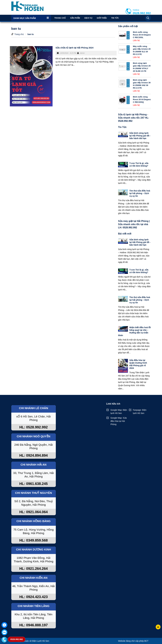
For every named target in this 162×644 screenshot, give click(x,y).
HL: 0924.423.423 (33, 597)
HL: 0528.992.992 (33, 427)
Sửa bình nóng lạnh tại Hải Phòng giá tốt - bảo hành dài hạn (140, 136)
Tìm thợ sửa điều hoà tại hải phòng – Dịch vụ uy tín (140, 193)
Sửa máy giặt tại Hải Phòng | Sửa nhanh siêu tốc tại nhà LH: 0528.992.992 (134, 224)
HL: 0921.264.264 (33, 569)
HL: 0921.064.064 (33, 512)
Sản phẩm (75, 18)
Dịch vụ (88, 18)
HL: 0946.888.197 (33, 625)
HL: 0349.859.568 (33, 540)
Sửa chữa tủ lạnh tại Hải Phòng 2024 (74, 48)
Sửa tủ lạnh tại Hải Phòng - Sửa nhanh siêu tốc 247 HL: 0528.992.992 (134, 118)
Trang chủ (60, 18)
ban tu (31, 34)
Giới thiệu (102, 18)
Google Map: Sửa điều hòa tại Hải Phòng (119, 421)
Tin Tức (115, 18)
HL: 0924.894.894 (33, 455)
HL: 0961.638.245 (33, 484)
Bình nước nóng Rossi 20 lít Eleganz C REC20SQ (142, 99)
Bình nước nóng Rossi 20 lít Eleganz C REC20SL (142, 35)
